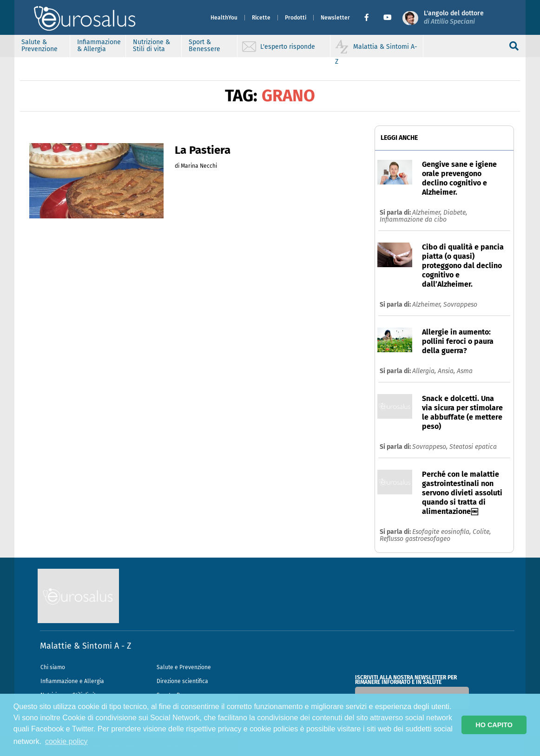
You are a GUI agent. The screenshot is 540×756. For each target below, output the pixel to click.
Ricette (261, 18)
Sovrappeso (460, 305)
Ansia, (447, 371)
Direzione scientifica (182, 681)
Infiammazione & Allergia (99, 46)
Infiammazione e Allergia (72, 681)
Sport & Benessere (204, 46)
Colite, (482, 532)
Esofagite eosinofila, (442, 532)
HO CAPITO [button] (494, 725)
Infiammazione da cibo (413, 220)
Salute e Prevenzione (184, 667)
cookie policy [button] (66, 741)
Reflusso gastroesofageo (415, 539)
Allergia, (425, 371)
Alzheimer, (428, 213)
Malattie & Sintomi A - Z (86, 646)
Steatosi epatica (473, 447)
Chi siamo (53, 667)
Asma (465, 371)
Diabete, (455, 213)
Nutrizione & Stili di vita (151, 46)
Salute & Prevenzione (40, 46)
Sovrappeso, (431, 447)
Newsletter (335, 18)
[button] (370, 18)
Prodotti (296, 18)
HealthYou (224, 18)
